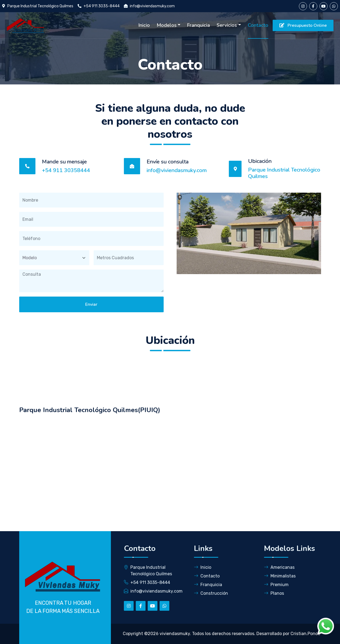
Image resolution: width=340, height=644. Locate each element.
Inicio (144, 25)
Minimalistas (280, 576)
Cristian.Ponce (305, 634)
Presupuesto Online (303, 25)
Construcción (211, 593)
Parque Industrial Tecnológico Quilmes (40, 6)
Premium (276, 585)
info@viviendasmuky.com (152, 6)
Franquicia (199, 25)
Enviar (91, 304)
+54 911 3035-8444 (102, 6)
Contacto (258, 25)
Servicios (227, 25)
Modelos (167, 25)
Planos (274, 593)
